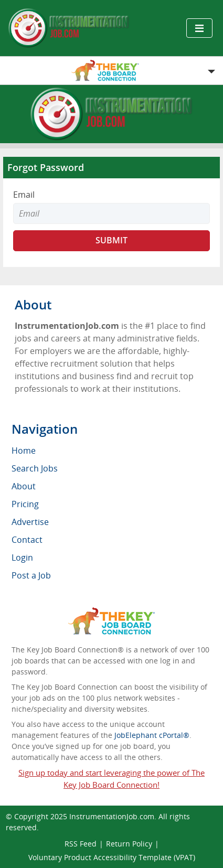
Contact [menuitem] (27, 540)
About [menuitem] (24, 486)
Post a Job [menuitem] (31, 575)
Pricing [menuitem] (25, 504)
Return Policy (129, 844)
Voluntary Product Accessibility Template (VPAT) (112, 857)
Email (24, 195)
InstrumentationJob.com (112, 816)
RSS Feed (81, 844)
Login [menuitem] (22, 558)
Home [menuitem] (24, 451)
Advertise (30, 522)
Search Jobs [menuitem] (35, 468)
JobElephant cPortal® (152, 735)
